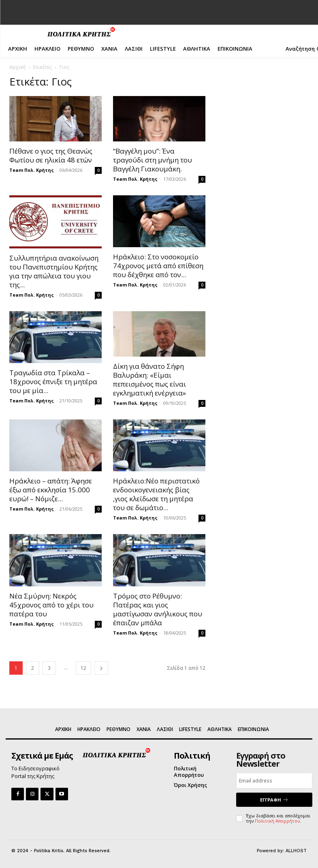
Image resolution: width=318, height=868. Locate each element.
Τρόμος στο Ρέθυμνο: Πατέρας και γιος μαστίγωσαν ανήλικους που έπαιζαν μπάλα (158, 609)
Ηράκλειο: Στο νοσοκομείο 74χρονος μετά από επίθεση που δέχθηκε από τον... (158, 266)
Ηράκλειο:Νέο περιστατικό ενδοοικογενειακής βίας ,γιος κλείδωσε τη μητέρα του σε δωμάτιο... (156, 494)
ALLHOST (296, 851)
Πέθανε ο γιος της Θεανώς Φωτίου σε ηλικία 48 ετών (51, 155)
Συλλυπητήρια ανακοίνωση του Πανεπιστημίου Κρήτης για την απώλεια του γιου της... (54, 271)
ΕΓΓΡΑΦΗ (274, 800)
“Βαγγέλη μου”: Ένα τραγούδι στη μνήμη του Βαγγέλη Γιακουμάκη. (153, 160)
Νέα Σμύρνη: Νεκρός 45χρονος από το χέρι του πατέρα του (51, 605)
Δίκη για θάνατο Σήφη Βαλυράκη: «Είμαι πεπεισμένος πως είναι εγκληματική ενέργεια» (149, 379)
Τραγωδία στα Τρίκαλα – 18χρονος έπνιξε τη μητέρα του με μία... (53, 382)
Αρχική (17, 67)
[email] (274, 781)
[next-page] (101, 668)
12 (83, 668)
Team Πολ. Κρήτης (32, 170)
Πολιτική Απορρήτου (277, 821)
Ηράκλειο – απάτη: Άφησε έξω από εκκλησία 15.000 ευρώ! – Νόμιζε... (51, 490)
